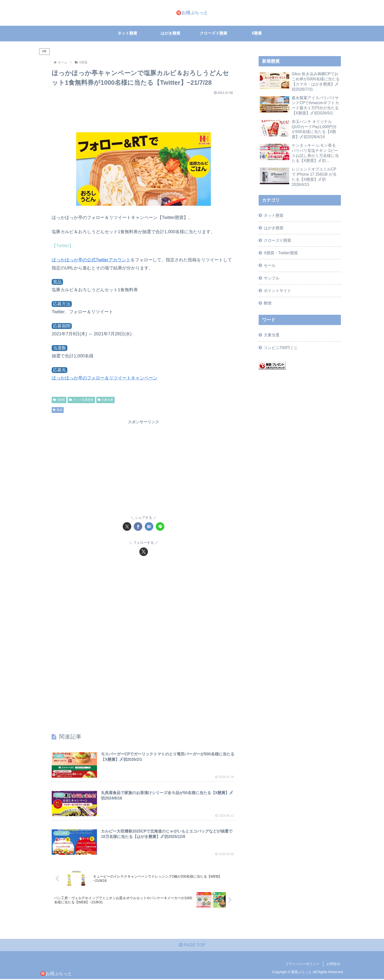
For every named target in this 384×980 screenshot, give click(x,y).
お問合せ (334, 965)
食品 (58, 410)
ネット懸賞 (274, 215)
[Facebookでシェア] (138, 526)
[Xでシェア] (127, 526)
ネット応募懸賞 (81, 399)
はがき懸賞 (274, 228)
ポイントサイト (277, 290)
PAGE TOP (192, 946)
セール (270, 265)
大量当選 (106, 399)
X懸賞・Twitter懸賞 (281, 253)
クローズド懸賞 (277, 240)
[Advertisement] (144, 111)
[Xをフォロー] (144, 551)
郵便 (268, 303)
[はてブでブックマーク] (149, 526)
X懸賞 (59, 399)
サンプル (272, 278)
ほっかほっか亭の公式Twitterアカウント (91, 260)
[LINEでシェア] (160, 526)
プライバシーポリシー (302, 965)
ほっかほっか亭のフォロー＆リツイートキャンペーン (105, 378)
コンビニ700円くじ (281, 347)
